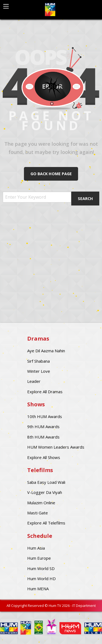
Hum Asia (36, 548)
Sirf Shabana (38, 361)
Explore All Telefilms (46, 523)
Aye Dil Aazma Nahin (46, 351)
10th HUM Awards (45, 416)
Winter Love (39, 371)
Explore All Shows (44, 457)
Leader (34, 381)
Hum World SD (41, 568)
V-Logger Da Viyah (45, 492)
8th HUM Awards (43, 437)
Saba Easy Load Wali (46, 482)
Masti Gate (38, 513)
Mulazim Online (41, 503)
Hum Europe (39, 558)
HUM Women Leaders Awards (56, 447)
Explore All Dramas (45, 392)
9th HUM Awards (43, 427)
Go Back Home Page (51, 174)
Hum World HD (41, 579)
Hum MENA (38, 589)
